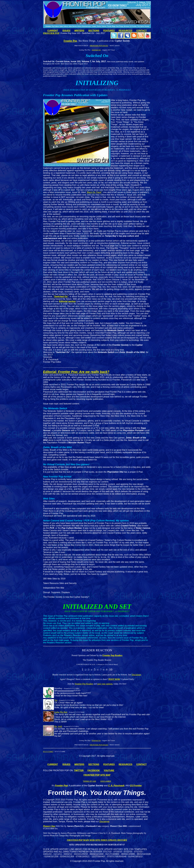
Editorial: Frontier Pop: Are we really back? (76, 372)
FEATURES (109, 31)
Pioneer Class (49, 826)
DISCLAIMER (106, 781)
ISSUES (66, 31)
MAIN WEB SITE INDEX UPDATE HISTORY (105, 840)
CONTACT (142, 31)
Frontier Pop (61, 786)
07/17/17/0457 (48, 751)
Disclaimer (136, 675)
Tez (56, 700)
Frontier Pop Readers (112, 655)
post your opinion (105, 684)
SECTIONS (94, 31)
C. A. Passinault (116, 786)
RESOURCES (125, 31)
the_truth (58, 726)
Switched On (96, 50)
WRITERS (79, 31)
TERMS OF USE (89, 781)
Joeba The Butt (61, 712)
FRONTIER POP (75, 840)
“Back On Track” (94, 192)
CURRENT (53, 31)
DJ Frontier (136, 786)
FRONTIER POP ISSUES (99, 46)
